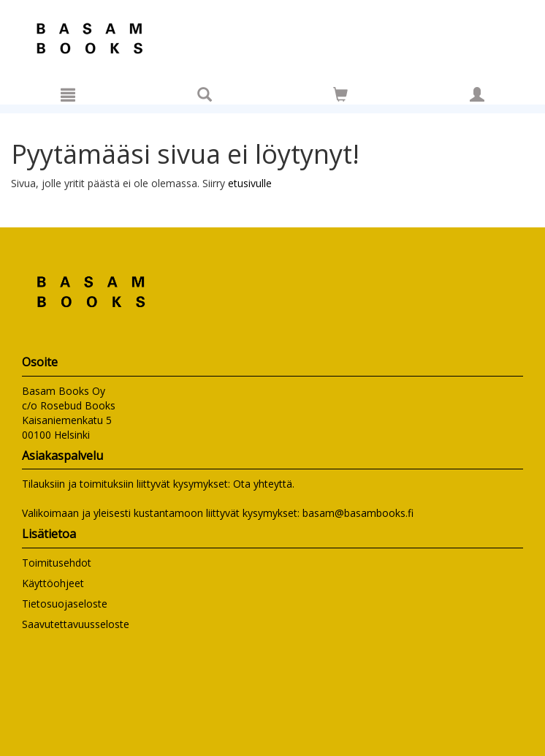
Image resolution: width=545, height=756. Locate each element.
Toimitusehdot (57, 563)
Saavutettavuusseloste (76, 624)
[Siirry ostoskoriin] (340, 94)
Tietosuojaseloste (65, 604)
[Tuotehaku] (205, 94)
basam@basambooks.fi (358, 513)
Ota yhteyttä (263, 484)
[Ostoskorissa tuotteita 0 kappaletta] (340, 97)
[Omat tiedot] (477, 94)
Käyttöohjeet (53, 583)
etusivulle (250, 183)
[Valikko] (68, 94)
